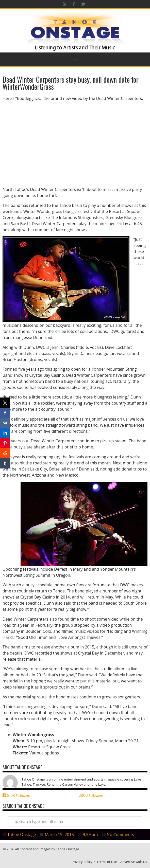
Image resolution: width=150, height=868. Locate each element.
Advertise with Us (134, 862)
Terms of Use (107, 862)
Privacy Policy (82, 862)
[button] (75, 59)
